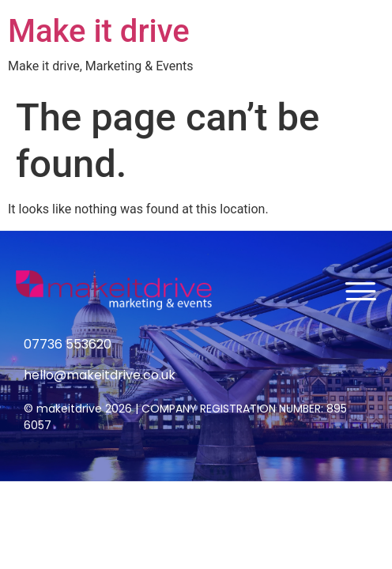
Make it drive (99, 31)
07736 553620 (68, 344)
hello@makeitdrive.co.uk (100, 375)
